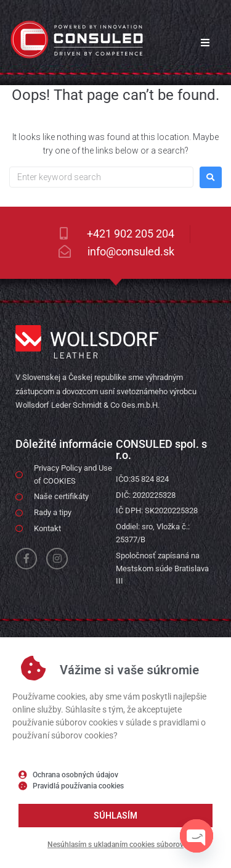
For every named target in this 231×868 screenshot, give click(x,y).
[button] (205, 42)
